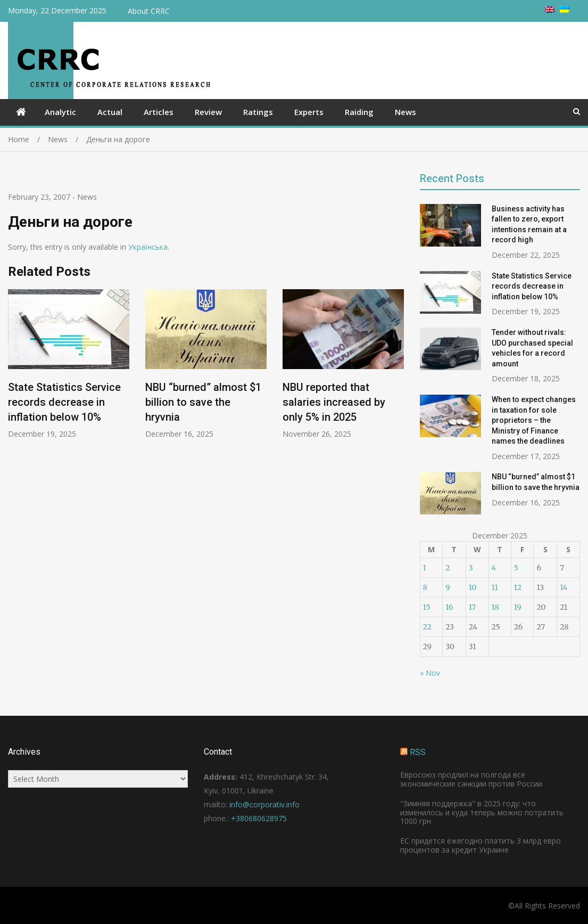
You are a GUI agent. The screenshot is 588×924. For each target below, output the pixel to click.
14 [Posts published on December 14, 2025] (564, 587)
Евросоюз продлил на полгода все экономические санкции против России (471, 779)
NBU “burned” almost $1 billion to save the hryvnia (203, 402)
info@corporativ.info (264, 804)
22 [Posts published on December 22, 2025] (427, 627)
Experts (309, 112)
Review (208, 112)
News (405, 112)
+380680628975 (259, 818)
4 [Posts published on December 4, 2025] (494, 568)
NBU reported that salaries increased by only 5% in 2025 (334, 402)
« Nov (430, 673)
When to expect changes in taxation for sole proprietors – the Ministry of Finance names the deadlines (534, 420)
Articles (159, 112)
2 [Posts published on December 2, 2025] (448, 568)
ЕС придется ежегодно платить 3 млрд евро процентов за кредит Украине (481, 845)
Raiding (359, 112)
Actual (110, 112)
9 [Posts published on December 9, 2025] (448, 587)
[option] (69, 364)
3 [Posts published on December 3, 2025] (471, 568)
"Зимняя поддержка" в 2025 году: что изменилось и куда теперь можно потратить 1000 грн (482, 812)
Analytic (60, 112)
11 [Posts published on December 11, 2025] (495, 587)
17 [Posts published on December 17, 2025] (473, 607)
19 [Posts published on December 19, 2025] (518, 607)
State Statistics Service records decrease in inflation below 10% (64, 402)
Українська (148, 247)
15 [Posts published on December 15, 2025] (427, 607)
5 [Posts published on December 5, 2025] (516, 568)
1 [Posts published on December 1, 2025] (425, 568)
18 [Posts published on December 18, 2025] (495, 607)
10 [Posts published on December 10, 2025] (473, 587)
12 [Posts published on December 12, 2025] (518, 587)
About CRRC (149, 11)
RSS (418, 752)
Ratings (258, 112)
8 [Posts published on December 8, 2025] (425, 587)
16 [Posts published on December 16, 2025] (449, 607)
